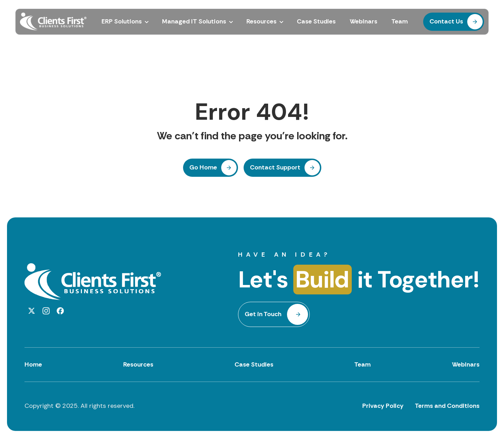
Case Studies (254, 364)
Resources (138, 364)
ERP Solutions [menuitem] (122, 22)
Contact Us (446, 21)
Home (33, 364)
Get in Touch (263, 314)
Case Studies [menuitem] (316, 22)
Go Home (203, 167)
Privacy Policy (383, 406)
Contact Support (275, 167)
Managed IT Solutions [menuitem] (194, 22)
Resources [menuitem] (261, 22)
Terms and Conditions (447, 406)
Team (362, 364)
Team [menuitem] (400, 22)
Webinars (466, 364)
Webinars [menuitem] (363, 22)
